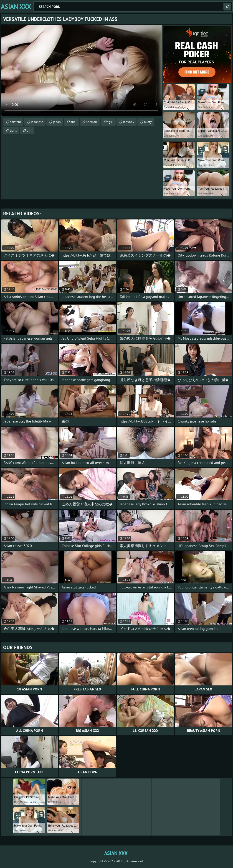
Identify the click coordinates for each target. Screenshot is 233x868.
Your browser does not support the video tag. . (81, 70)
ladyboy (129, 122)
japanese (37, 122)
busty (148, 122)
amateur (15, 122)
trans (13, 130)
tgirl (110, 122)
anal (73, 122)
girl (29, 130)
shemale (92, 122)
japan (57, 122)
